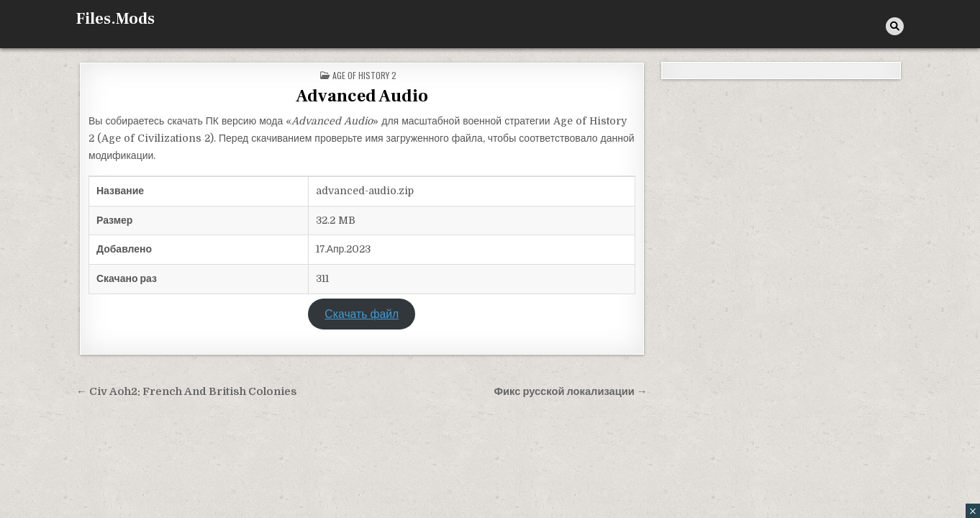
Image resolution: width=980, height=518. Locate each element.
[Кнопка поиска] (895, 26)
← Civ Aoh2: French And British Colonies (187, 392)
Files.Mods (115, 19)
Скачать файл (362, 314)
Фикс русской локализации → (570, 392)
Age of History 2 (364, 75)
